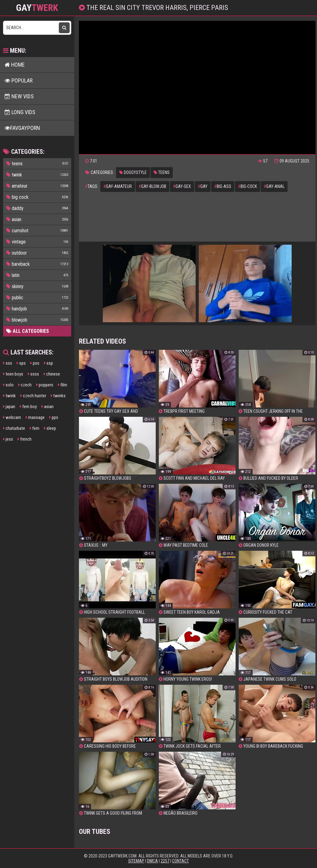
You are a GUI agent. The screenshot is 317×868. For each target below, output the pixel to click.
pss (35, 363)
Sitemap (136, 861)
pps (54, 417)
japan (9, 407)
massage (35, 417)
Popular (19, 80)
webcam (12, 417)
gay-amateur (118, 186)
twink (9, 396)
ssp (48, 363)
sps (21, 363)
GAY (37, 8)
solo (8, 385)
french (25, 439)
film (63, 385)
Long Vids (20, 112)
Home (15, 65)
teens (162, 172)
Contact (180, 861)
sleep (50, 428)
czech (25, 385)
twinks (58, 396)
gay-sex (182, 186)
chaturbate (14, 428)
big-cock (248, 186)
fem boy (28, 407)
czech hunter (33, 396)
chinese (52, 374)
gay (203, 186)
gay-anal (274, 186)
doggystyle (133, 172)
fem (35, 428)
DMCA (152, 861)
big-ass (223, 186)
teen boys (13, 374)
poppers (45, 385)
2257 (165, 861)
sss (8, 363)
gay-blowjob (152, 186)
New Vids (19, 96)
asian (48, 407)
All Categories (28, 331)
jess (8, 439)
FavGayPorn (22, 128)
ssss (33, 374)
